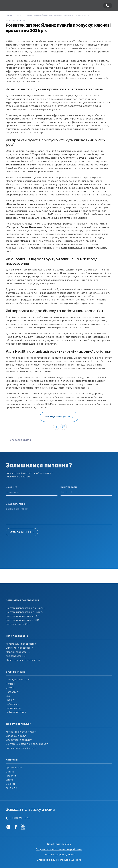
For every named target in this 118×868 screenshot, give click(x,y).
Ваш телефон (69, 487)
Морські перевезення (18, 652)
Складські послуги (17, 736)
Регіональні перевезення (22, 600)
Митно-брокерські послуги (22, 732)
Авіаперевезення (16, 656)
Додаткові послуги (18, 724)
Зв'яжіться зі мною (20, 532)
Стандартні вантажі (18, 680)
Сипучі (10, 688)
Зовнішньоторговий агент (21, 748)
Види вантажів (16, 672)
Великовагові (13, 708)
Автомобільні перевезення (21, 644)
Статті (20, 15)
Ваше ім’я (12, 487)
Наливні (10, 684)
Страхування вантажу (19, 740)
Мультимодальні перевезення (23, 660)
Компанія (12, 760)
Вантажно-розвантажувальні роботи (28, 744)
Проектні (11, 700)
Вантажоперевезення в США (23, 620)
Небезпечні (12, 704)
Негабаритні (13, 692)
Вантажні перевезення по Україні (25, 608)
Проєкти (11, 776)
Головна (9, 15)
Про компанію (14, 768)
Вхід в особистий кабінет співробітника (59, 850)
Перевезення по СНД (18, 624)
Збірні (9, 696)
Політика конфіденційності (59, 855)
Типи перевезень (17, 636)
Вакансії (11, 784)
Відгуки (10, 780)
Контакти (11, 788)
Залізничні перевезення (20, 648)
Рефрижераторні (16, 712)
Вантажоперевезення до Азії (22, 616)
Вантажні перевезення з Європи (25, 612)
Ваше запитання (16, 504)
